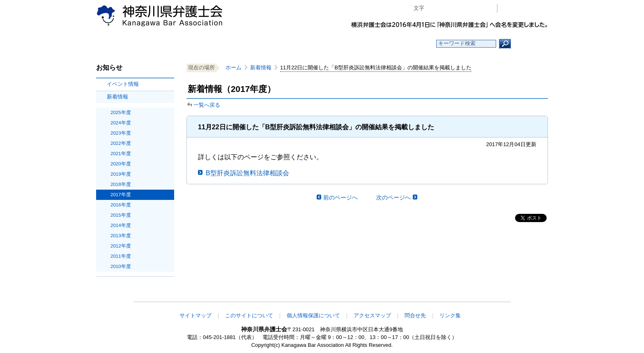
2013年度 (121, 236)
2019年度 (121, 174)
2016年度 (121, 205)
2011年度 (121, 256)
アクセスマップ (372, 315)
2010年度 (121, 266)
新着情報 (117, 97)
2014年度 (121, 225)
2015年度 (121, 215)
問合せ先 (415, 315)
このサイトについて (249, 315)
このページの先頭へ (522, 296)
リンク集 (450, 315)
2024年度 (121, 123)
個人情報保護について (313, 315)
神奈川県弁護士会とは (282, 44)
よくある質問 (401, 44)
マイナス (434, 8)
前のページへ (340, 197)
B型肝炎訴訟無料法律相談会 (247, 173)
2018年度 (121, 184)
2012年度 (121, 246)
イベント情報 (123, 84)
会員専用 (525, 8)
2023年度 (121, 133)
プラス (459, 8)
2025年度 (121, 112)
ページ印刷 (479, 8)
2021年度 (121, 154)
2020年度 (121, 164)
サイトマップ (195, 315)
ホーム (163, 44)
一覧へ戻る (207, 105)
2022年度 (121, 143)
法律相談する (342, 44)
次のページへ (393, 197)
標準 (446, 8)
